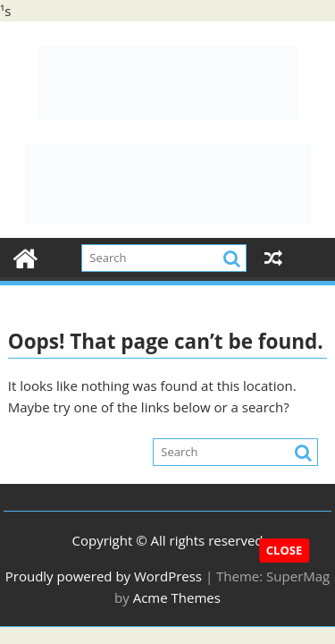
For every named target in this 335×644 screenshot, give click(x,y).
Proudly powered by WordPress (104, 576)
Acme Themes (177, 597)
